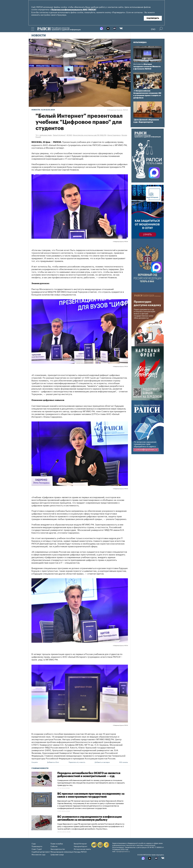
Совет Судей (37, 849)
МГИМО (69, 135)
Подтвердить (153, 18)
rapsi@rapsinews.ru (123, 851)
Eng (153, 29)
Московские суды (38, 854)
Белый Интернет (80, 843)
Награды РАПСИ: (80, 852)
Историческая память (82, 849)
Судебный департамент (41, 852)
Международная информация (62, 852)
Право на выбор (57, 843)
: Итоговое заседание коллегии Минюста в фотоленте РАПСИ (147, 66)
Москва (124, 135)
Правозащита (37, 846)
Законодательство (58, 849)
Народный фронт (81, 846)
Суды (34, 843)
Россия (38, 137)
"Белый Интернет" (59, 135)
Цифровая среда (57, 854)
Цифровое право (46, 135)
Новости (39, 36)
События (54, 846)
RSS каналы (124, 762)
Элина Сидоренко (114, 135)
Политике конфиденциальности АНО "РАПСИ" (74, 10)
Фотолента (138, 64)
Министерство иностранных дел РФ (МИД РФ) (90, 135)
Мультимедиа (140, 42)
